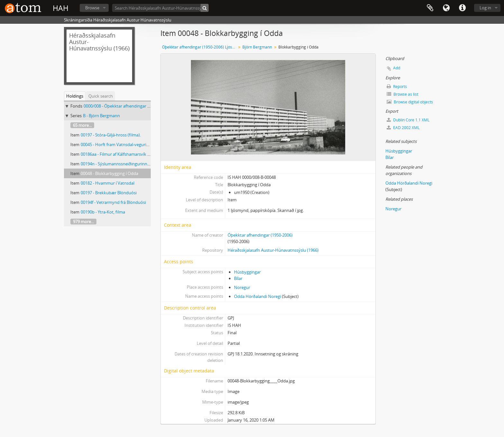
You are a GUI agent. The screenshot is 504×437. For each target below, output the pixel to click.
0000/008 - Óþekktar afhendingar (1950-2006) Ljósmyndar (138, 106)
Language (446, 8)
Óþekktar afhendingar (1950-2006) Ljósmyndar (200, 47)
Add (397, 68)
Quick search (101, 96)
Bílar (238, 278)
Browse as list (402, 94)
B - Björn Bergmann (101, 116)
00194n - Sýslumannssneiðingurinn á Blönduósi (126, 164)
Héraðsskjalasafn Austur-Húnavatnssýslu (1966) (273, 250)
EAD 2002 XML (403, 128)
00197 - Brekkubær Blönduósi (109, 193)
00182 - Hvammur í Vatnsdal (108, 183)
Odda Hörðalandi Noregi (257, 296)
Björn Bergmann (257, 47)
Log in (485, 8)
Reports (397, 87)
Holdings (75, 96)
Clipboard (430, 8)
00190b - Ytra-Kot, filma (103, 212)
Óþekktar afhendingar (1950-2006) (260, 235)
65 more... (82, 125)
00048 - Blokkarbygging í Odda (109, 173)
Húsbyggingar (247, 272)
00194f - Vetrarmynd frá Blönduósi (113, 202)
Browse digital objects (410, 102)
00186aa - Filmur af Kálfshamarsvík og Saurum (124, 154)
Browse (92, 8)
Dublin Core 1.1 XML (408, 120)
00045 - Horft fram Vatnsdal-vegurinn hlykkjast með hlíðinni (137, 144)
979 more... (83, 222)
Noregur (242, 287)
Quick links (462, 8)
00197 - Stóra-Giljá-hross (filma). (111, 135)
